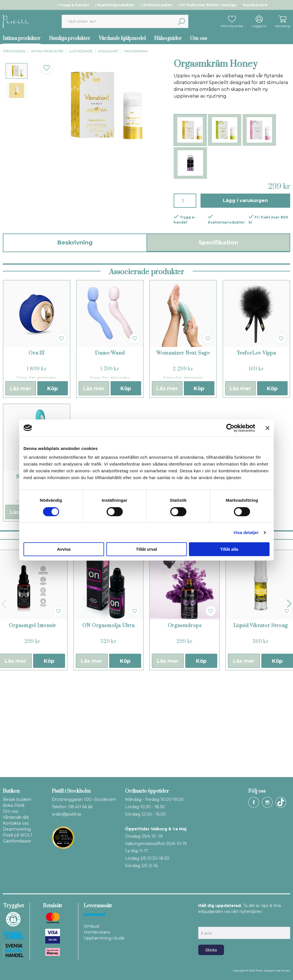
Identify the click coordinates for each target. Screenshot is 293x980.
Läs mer (21, 610)
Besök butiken (17, 799)
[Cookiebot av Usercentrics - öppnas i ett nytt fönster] (230, 428)
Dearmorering (17, 829)
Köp (52, 610)
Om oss (199, 38)
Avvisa (64, 549)
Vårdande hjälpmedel (122, 38)
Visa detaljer (246, 532)
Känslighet (108, 51)
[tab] (17, 71)
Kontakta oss (16, 823)
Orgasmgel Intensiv (32, 723)
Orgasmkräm (136, 51)
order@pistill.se (67, 814)
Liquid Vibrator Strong (261, 723)
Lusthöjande (81, 51)
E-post (203, 922)
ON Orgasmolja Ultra (108, 723)
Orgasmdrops (185, 723)
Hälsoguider (168, 38)
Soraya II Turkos (37, 574)
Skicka (211, 950)
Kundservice (255, 5)
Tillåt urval (147, 549)
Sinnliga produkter (70, 38)
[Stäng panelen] (268, 428)
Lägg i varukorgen (245, 200)
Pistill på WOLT (18, 835)
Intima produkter (47, 51)
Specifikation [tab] (218, 243)
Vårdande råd (16, 817)
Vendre (286, 971)
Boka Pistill (14, 805)
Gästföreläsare (17, 841)
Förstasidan (14, 51)
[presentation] (17, 71)
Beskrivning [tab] (75, 243)
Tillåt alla (229, 549)
